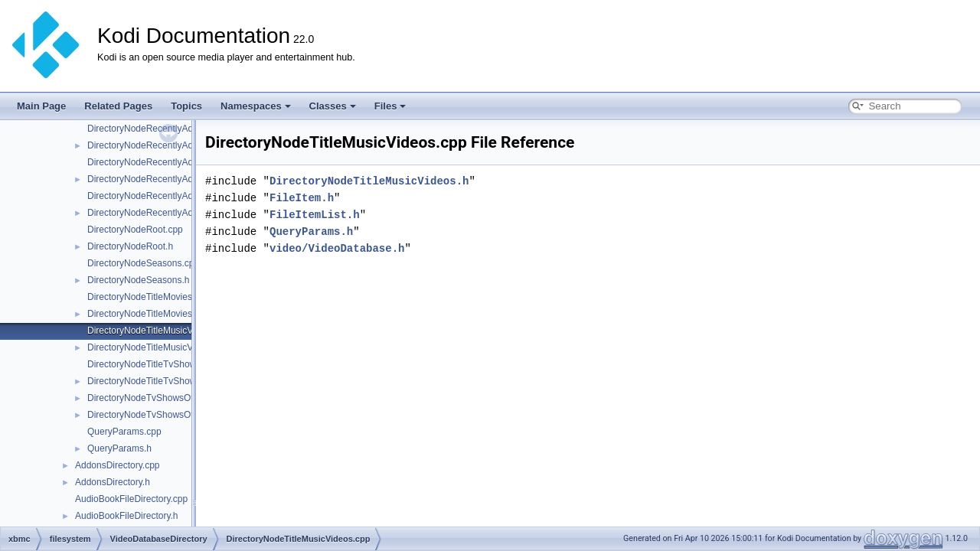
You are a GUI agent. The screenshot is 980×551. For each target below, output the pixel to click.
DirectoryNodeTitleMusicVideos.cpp (160, 331)
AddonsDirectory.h (113, 482)
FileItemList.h (315, 215)
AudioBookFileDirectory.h (127, 516)
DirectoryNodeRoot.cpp (135, 230)
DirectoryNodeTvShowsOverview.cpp (163, 398)
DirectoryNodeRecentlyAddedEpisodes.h (170, 145)
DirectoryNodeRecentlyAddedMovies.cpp (171, 162)
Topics (186, 106)
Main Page (41, 106)
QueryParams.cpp (124, 432)
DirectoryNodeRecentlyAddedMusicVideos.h (178, 213)
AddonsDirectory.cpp (118, 465)
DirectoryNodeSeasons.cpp (143, 263)
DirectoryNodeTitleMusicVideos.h (155, 347)
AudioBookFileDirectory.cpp (131, 499)
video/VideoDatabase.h (337, 248)
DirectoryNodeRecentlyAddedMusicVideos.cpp (183, 196)
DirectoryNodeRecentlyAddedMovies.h (166, 179)
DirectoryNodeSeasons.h (138, 280)
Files (390, 106)
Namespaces (256, 106)
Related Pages (118, 106)
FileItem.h (302, 198)
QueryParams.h (119, 448)
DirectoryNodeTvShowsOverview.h (158, 415)
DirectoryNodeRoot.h (130, 246)
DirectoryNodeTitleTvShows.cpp (153, 364)
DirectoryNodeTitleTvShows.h (148, 381)
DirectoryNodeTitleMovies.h (144, 314)
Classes (333, 106)
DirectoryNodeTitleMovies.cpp (149, 297)
